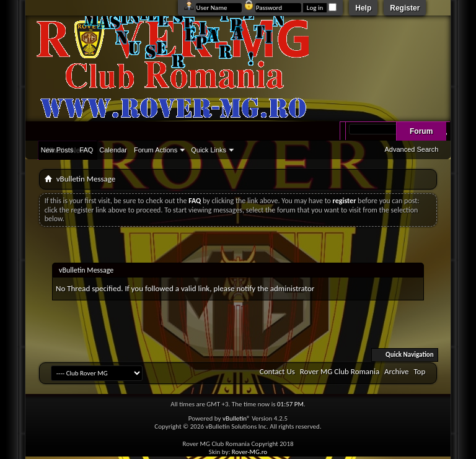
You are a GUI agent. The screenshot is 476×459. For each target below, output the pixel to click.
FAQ (86, 150)
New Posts (57, 150)
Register (405, 8)
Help (363, 8)
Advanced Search (411, 149)
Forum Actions (156, 150)
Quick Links (209, 150)
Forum (421, 131)
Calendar (113, 150)
